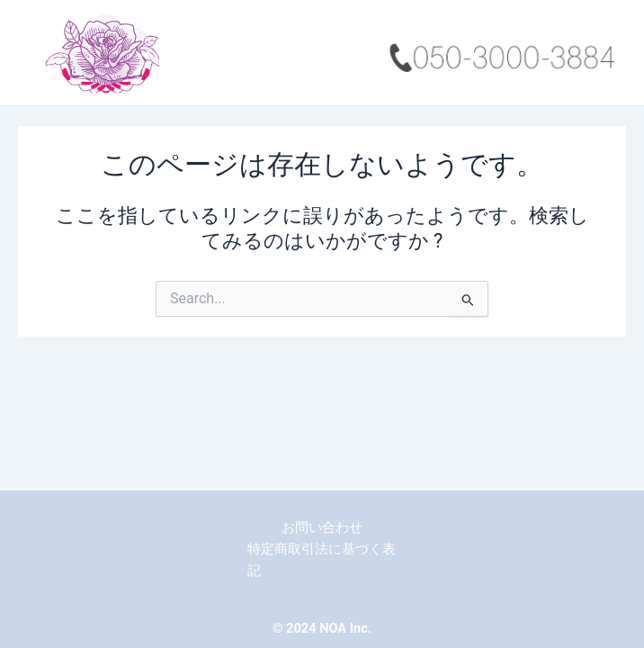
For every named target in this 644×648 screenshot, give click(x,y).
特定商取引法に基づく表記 (322, 560)
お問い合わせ (322, 527)
